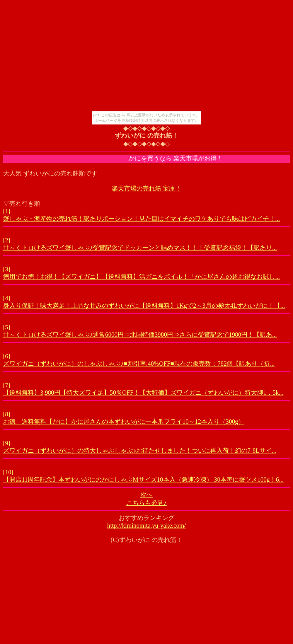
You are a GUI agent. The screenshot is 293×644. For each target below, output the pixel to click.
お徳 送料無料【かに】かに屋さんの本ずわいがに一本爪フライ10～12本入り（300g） (124, 422)
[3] (7, 269)
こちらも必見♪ (146, 503)
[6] (7, 356)
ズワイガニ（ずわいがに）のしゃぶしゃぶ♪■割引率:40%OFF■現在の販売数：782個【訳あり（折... (139, 364)
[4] (7, 298)
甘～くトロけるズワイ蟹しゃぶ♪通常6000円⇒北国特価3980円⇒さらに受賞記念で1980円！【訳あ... (140, 335)
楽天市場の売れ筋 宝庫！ (146, 188)
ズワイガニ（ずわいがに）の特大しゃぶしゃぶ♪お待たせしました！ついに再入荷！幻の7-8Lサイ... (140, 451)
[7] (7, 385)
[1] (7, 211)
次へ (146, 495)
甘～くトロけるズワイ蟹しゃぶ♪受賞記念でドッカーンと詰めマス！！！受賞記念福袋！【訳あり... (140, 248)
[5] (7, 327)
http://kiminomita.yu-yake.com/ (146, 526)
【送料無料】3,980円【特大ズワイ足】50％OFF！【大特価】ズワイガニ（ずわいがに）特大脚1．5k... (143, 393)
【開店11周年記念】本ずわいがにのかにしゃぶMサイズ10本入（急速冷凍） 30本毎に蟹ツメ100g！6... (143, 480)
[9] (7, 443)
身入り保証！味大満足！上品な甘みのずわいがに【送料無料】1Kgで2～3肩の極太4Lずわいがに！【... (144, 306)
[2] (7, 240)
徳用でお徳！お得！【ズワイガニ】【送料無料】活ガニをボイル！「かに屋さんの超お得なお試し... (141, 277)
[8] (7, 414)
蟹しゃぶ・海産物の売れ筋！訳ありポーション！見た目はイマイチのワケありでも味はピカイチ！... (141, 219)
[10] (8, 472)
